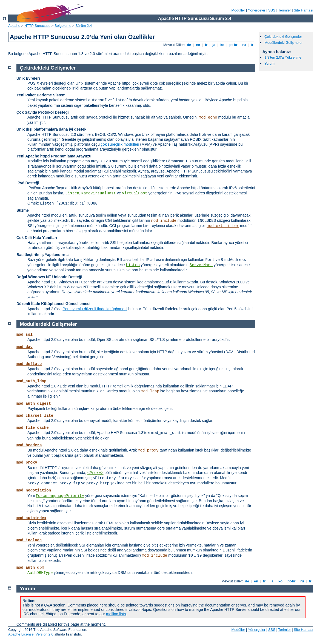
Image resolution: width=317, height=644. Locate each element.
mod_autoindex (31, 518)
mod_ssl (25, 335)
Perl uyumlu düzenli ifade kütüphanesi (95, 309)
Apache (14, 26)
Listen (72, 193)
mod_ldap (150, 391)
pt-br (233, 45)
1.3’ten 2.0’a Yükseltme (283, 57)
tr (252, 45)
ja (214, 45)
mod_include (164, 221)
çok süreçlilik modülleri (120, 144)
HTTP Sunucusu (37, 26)
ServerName (201, 265)
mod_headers (29, 445)
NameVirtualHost (99, 193)
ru (244, 45)
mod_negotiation (34, 490)
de (189, 45)
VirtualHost (135, 193)
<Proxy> (95, 473)
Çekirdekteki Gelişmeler (283, 37)
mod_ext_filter (223, 226)
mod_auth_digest (34, 404)
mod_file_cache (33, 428)
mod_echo (208, 117)
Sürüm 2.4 (84, 26)
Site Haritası (303, 10)
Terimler (284, 10)
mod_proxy (148, 450)
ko (222, 45)
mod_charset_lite (35, 416)
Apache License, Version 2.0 (31, 634)
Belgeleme (63, 26)
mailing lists (116, 614)
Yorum (269, 63)
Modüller (238, 10)
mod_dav (25, 347)
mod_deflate (29, 364)
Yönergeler (257, 10)
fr (206, 45)
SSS (272, 10)
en (198, 45)
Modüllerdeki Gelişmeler (283, 43)
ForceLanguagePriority (60, 496)
